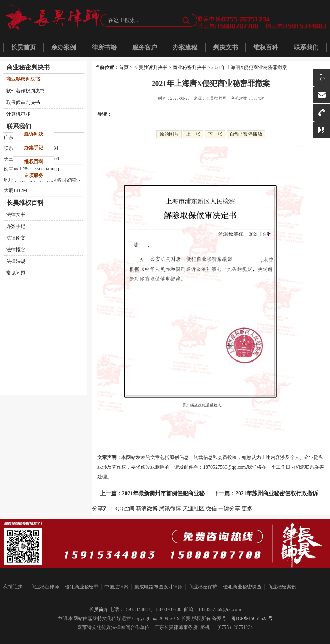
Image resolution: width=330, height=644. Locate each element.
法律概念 (16, 250)
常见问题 (16, 273)
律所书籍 (104, 47)
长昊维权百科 (25, 203)
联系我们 (306, 47)
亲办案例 (64, 47)
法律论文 (16, 238)
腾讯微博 (170, 508)
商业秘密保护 (203, 587)
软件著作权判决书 (25, 91)
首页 (124, 68)
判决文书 (225, 47)
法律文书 (16, 215)
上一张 (193, 134)
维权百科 (266, 47)
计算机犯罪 (18, 114)
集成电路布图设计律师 (158, 587)
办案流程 (185, 47)
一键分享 (229, 508)
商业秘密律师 (45, 587)
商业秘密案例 (282, 587)
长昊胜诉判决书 (151, 68)
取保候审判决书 (23, 103)
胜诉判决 (34, 134)
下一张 (215, 134)
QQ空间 (125, 508)
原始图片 (169, 134)
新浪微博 (147, 508)
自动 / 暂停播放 (246, 134)
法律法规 (16, 261)
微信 (211, 508)
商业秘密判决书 (189, 68)
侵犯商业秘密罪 (82, 587)
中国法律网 (117, 587)
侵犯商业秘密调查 (242, 587)
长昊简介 (99, 609)
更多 (247, 508)
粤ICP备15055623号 (252, 618)
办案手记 (16, 226)
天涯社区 (194, 508)
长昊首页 (23, 47)
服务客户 (145, 47)
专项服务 (34, 175)
